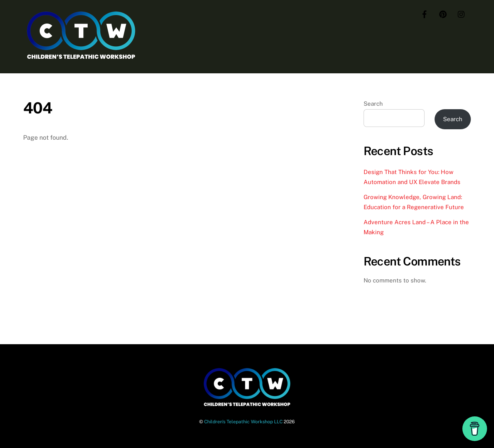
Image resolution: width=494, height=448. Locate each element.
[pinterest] (443, 13)
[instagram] (462, 13)
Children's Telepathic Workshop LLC (243, 422)
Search (373, 104)
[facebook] (425, 13)
